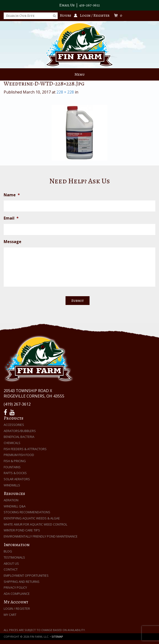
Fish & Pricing (15, 461)
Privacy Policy (15, 587)
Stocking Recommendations (27, 512)
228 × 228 (65, 92)
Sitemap (57, 637)
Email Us (67, 5)
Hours (65, 15)
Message (13, 242)
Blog (8, 551)
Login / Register (17, 609)
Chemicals (12, 443)
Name (12, 195)
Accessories (14, 425)
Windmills (12, 485)
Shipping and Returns (22, 582)
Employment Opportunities (26, 575)
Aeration (11, 500)
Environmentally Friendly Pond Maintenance (41, 536)
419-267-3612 (90, 5)
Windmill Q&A (15, 506)
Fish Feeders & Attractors (25, 449)
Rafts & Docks (15, 473)
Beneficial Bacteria (19, 437)
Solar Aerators (17, 479)
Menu (79, 74)
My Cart (10, 615)
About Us (11, 563)
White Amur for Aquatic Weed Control (35, 524)
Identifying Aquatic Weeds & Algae (32, 518)
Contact (11, 569)
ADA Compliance (17, 594)
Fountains (12, 467)
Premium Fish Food (19, 455)
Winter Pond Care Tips (22, 530)
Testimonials (14, 557)
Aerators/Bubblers (20, 431)
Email (11, 218)
